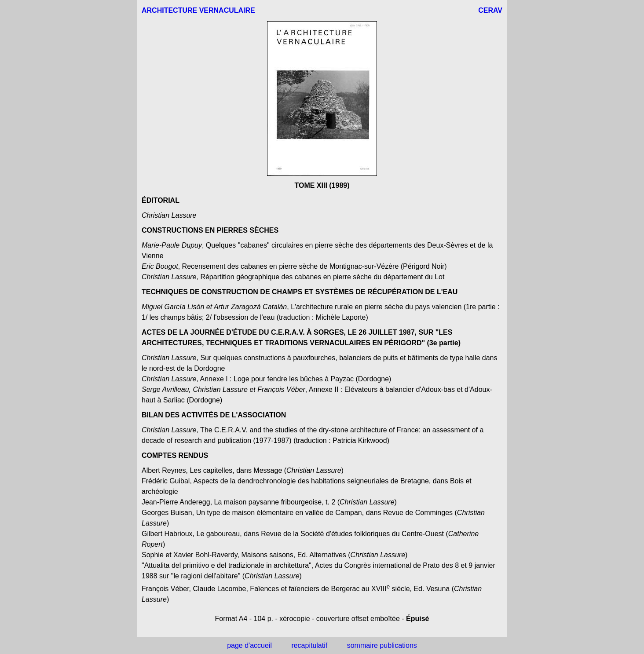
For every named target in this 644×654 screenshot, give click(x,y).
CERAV (490, 10)
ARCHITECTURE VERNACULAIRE (198, 10)
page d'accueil (249, 645)
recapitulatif (309, 645)
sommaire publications (382, 645)
